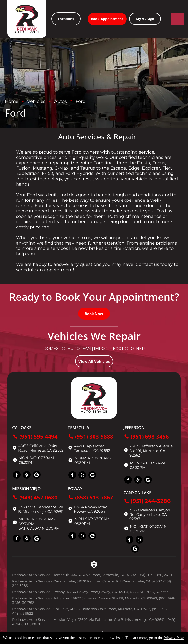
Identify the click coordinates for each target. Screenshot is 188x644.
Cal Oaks (22, 428)
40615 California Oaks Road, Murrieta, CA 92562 (41, 448)
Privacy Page (174, 638)
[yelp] (27, 475)
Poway (75, 488)
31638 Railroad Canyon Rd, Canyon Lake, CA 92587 (150, 514)
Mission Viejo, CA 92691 (43, 512)
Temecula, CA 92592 (92, 450)
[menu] (177, 19)
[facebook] (17, 475)
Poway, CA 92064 (90, 511)
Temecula (78, 428)
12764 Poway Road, (91, 507)
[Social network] (37, 475)
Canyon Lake (137, 493)
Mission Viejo (26, 488)
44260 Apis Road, (90, 446)
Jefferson (134, 428)
